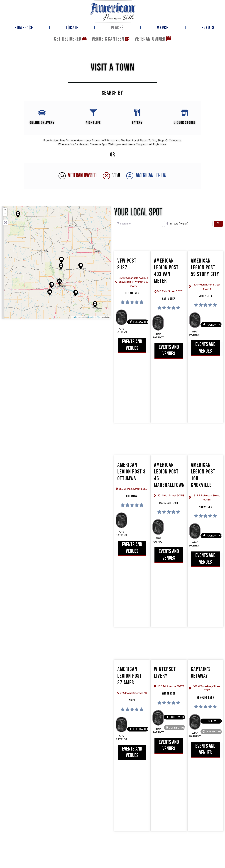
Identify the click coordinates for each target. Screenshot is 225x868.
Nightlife (93, 126)
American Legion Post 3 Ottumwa (131, 475)
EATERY (137, 126)
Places (117, 27)
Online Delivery (42, 126)
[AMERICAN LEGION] (130, 179)
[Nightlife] (93, 114)
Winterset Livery (165, 676)
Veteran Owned (82, 179)
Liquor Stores (185, 126)
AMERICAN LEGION (151, 179)
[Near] (188, 227)
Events (208, 27)
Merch (163, 27)
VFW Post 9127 (127, 268)
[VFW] (106, 179)
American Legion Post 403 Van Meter (166, 274)
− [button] (5, 217)
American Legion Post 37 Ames (130, 679)
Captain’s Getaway (201, 676)
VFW (116, 179)
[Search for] (139, 227)
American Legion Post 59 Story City (205, 271)
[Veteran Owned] (62, 179)
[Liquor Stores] (185, 114)
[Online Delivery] (42, 114)
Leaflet (75, 321)
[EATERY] (137, 114)
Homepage (24, 27)
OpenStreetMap (94, 321)
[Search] (218, 227)
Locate (72, 27)
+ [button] (5, 213)
